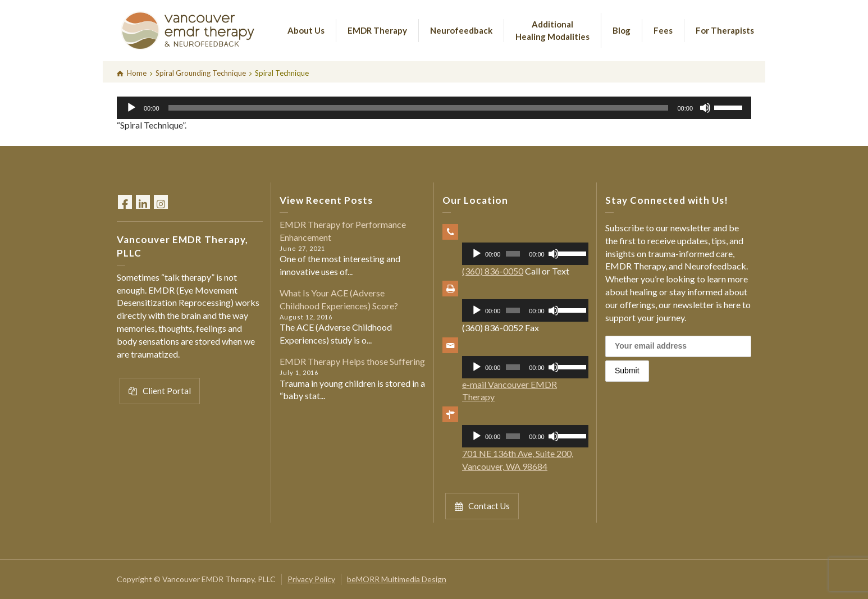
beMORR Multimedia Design (397, 579)
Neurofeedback (461, 30)
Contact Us (482, 506)
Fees (663, 30)
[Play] (131, 108)
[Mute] (705, 108)
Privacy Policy (311, 579)
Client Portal (160, 391)
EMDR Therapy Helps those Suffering (352, 361)
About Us (306, 30)
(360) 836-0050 (493, 271)
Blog (622, 30)
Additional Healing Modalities (552, 30)
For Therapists (725, 30)
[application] (434, 108)
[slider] (419, 108)
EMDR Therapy (377, 30)
